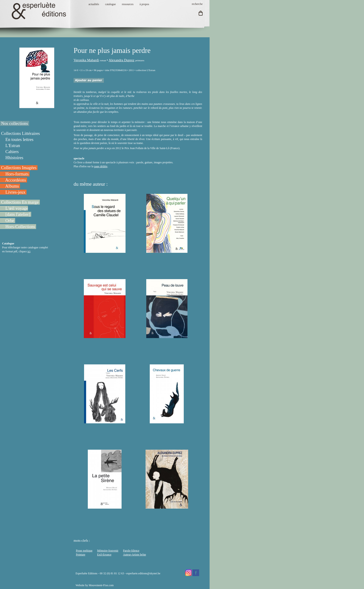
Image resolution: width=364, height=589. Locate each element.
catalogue (110, 4)
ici (29, 251)
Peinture (81, 555)
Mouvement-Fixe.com (101, 585)
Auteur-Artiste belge (134, 555)
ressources (128, 4)
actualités (94, 4)
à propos (144, 4)
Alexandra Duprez (122, 60)
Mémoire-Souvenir (108, 551)
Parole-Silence (131, 551)
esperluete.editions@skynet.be (143, 573)
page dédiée (101, 166)
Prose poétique (84, 551)
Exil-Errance (104, 555)
